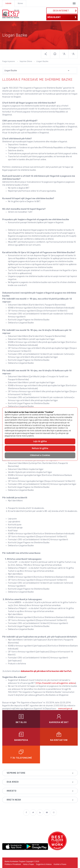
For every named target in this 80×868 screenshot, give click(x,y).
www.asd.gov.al (65, 709)
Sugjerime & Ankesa (44, 864)
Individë (8, 3)
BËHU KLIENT (62, 17)
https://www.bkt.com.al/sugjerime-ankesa (56, 683)
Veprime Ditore (26, 61)
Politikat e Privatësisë (13, 864)
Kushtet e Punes (60, 864)
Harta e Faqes (29, 864)
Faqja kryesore (9, 61)
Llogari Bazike (42, 61)
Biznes (20, 3)
